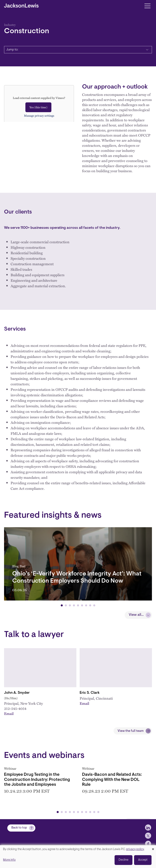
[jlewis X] (148, 836)
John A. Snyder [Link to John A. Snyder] (17, 693)
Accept (143, 860)
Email (9, 713)
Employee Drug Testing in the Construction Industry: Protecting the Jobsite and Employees (37, 780)
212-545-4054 (15, 708)
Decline (123, 860)
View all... (136, 615)
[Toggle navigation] (147, 6)
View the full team (131, 731)
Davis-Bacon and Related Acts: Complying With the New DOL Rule (112, 780)
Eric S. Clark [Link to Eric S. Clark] (90, 693)
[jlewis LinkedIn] (148, 827)
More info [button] (9, 860)
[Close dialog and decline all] (153, 848)
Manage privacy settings (39, 116)
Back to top (19, 828)
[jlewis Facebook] (148, 844)
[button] (62, 605)
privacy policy (135, 849)
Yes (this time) (38, 107)
